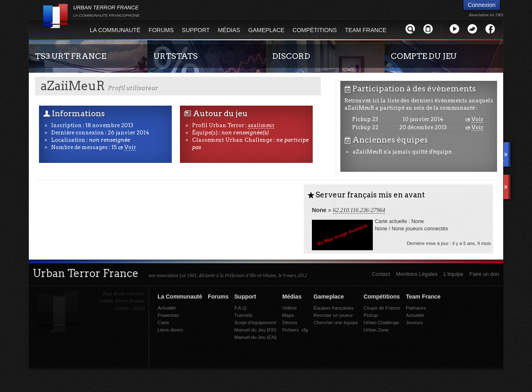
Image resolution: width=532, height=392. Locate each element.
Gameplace (266, 30)
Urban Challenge (381, 322)
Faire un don (484, 274)
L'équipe (453, 274)
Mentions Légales (417, 274)
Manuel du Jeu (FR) (255, 330)
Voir (130, 147)
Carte (163, 322)
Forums (161, 30)
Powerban (168, 315)
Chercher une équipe (336, 322)
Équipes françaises (334, 308)
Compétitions (315, 30)
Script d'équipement (255, 322)
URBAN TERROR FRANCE (106, 11)
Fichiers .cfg (295, 330)
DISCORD (291, 56)
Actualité (167, 308)
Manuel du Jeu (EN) (255, 337)
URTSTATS (176, 56)
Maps (288, 315)
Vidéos (290, 308)
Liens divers (170, 330)
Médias (229, 30)
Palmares (416, 308)
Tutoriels (243, 315)
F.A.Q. (241, 308)
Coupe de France (382, 308)
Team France (365, 30)
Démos (290, 322)
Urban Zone (376, 330)
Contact (381, 274)
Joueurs (414, 322)
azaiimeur (261, 125)
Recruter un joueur (333, 315)
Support (196, 30)
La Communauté (115, 30)
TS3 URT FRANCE (70, 56)
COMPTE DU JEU (424, 56)
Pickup (371, 315)
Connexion (482, 5)
